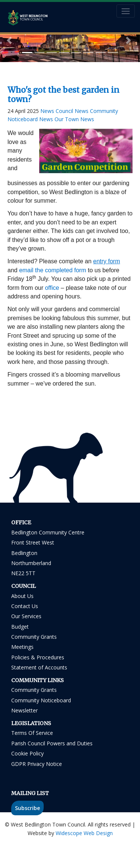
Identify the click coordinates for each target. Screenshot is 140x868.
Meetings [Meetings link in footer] (22, 647)
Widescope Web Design (84, 833)
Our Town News (74, 119)
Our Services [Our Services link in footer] (26, 616)
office (52, 288)
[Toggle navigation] (126, 11)
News (48, 111)
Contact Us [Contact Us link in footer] (25, 606)
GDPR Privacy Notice (37, 764)
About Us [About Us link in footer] (22, 596)
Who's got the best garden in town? (63, 95)
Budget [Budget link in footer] (20, 627)
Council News (73, 111)
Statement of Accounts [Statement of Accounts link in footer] (39, 667)
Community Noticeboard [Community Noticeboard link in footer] (41, 700)
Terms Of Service (32, 733)
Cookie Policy (27, 753)
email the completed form (53, 270)
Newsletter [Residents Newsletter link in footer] (24, 710)
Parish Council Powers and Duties (52, 743)
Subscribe (27, 808)
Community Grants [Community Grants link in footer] (34, 637)
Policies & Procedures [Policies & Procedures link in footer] (38, 657)
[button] (10, 40)
